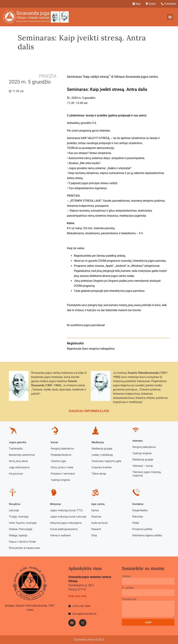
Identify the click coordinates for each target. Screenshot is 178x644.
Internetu (138, 441)
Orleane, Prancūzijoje (21, 529)
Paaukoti (96, 529)
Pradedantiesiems (61, 455)
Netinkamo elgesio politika (147, 535)
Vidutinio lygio (58, 461)
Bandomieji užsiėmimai (22, 455)
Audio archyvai (99, 523)
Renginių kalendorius (62, 449)
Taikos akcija (99, 474)
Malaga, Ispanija (18, 535)
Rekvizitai (138, 517)
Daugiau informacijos (89, 411)
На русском (16, 474)
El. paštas (128, 588)
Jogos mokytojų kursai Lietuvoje (68, 517)
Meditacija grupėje (102, 449)
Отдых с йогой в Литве (22, 542)
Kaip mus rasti (77, 596)
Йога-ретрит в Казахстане (24, 548)
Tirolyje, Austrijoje (19, 517)
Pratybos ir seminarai (63, 474)
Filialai (136, 523)
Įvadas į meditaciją (102, 455)
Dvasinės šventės (102, 467)
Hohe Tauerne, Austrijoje (23, 523)
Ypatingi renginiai (60, 480)
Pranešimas (129, 599)
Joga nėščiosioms (19, 467)
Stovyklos (15, 504)
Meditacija (98, 442)
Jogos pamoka (18, 442)
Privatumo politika (142, 529)
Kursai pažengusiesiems (64, 529)
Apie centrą (98, 504)
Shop (94, 535)
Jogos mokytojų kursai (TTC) (66, 510)
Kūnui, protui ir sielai (62, 467)
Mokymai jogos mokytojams (66, 523)
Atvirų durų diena (18, 461)
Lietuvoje (14, 510)
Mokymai (55, 504)
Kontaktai (138, 504)
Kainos (95, 510)
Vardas (126, 576)
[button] (170, 17)
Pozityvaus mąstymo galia (106, 461)
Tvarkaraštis (16, 449)
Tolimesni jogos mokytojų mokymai (147, 474)
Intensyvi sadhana (60, 535)
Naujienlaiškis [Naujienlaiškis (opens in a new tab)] (140, 510)
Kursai (54, 442)
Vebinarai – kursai (143, 466)
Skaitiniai (96, 517)
